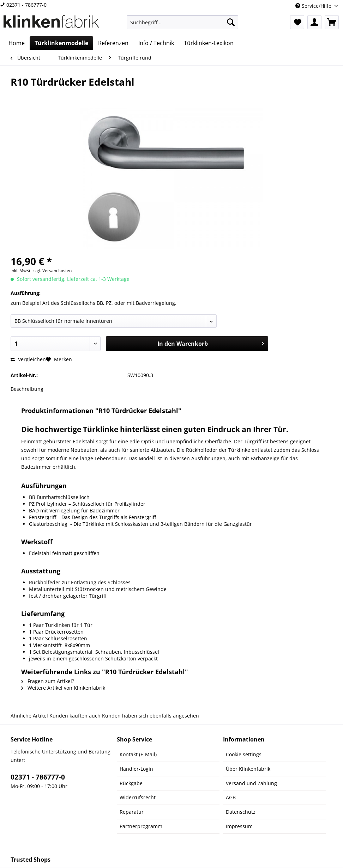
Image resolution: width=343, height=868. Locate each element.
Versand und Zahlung (251, 783)
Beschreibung (27, 389)
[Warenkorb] (332, 22)
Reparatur (132, 812)
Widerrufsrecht (138, 797)
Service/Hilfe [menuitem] (314, 6)
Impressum (239, 826)
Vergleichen (28, 359)
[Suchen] (231, 22)
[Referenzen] (113, 43)
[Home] (17, 43)
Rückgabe (131, 783)
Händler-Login (136, 769)
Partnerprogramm (141, 826)
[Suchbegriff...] (182, 22)
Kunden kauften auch (75, 716)
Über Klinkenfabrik (248, 769)
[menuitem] (182, 26)
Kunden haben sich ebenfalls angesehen (151, 716)
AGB (231, 797)
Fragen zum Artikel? (48, 681)
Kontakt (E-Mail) (138, 754)
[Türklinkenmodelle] (61, 43)
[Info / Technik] (156, 43)
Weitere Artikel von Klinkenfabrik (63, 688)
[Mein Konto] (314, 22)
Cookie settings (244, 754)
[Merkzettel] (297, 22)
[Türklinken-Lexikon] (209, 43)
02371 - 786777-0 (23, 5)
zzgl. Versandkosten (52, 270)
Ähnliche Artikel (29, 716)
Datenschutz (241, 812)
